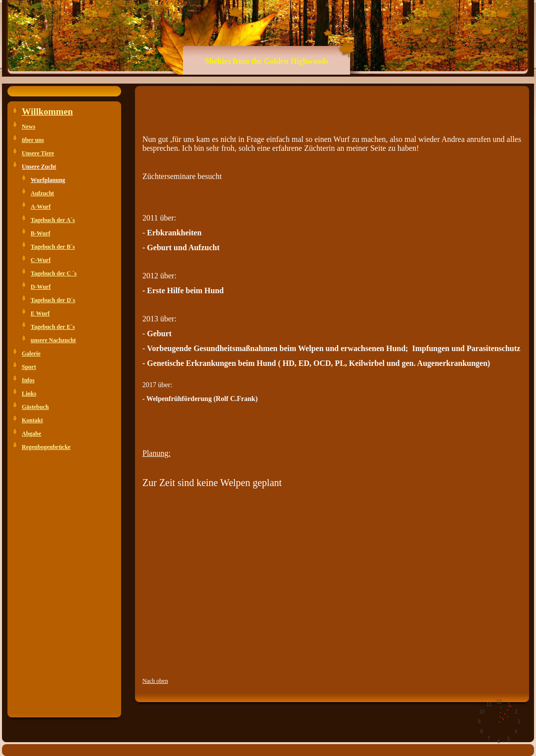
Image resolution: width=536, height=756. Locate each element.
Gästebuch (35, 407)
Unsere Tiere (38, 153)
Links (29, 394)
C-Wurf (41, 260)
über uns (33, 140)
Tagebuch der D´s (53, 300)
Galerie (31, 354)
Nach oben (155, 681)
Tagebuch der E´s (53, 327)
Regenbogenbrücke (46, 447)
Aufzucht (42, 193)
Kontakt (32, 420)
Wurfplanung (48, 180)
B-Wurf (41, 233)
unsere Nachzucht (53, 340)
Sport (29, 367)
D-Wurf (41, 287)
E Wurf (40, 313)
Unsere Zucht (39, 167)
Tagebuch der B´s (53, 247)
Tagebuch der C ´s (54, 273)
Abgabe (31, 434)
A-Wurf (41, 207)
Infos (28, 380)
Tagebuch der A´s (53, 220)
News (28, 127)
